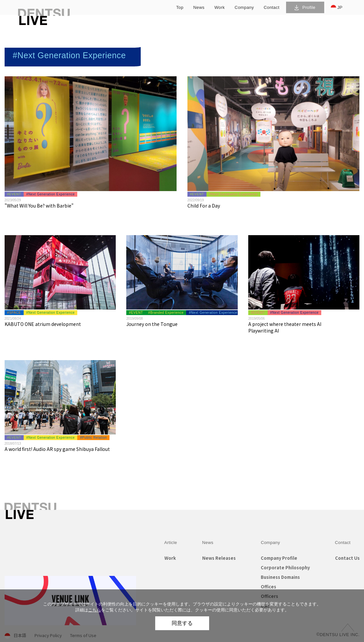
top (180, 7)
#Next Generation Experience (50, 194)
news (199, 7)
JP (337, 8)
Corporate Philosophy (285, 568)
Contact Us (347, 558)
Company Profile (279, 558)
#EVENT (14, 194)
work (220, 7)
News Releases (219, 558)
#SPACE (14, 313)
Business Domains (280, 577)
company (244, 7)
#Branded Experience (166, 313)
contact (272, 7)
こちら (95, 610)
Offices (268, 587)
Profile (305, 7)
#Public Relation (93, 438)
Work (170, 558)
